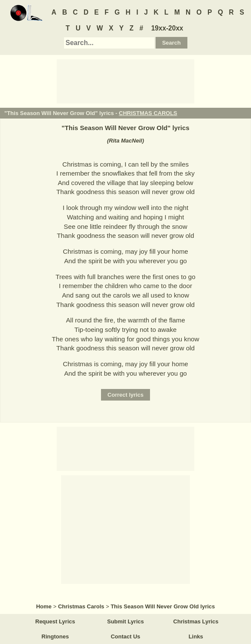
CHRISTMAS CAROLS (148, 113)
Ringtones (55, 636)
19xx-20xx (167, 28)
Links (196, 636)
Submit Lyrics (125, 621)
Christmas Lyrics (196, 621)
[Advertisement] (125, 81)
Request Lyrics (55, 621)
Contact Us (126, 636)
